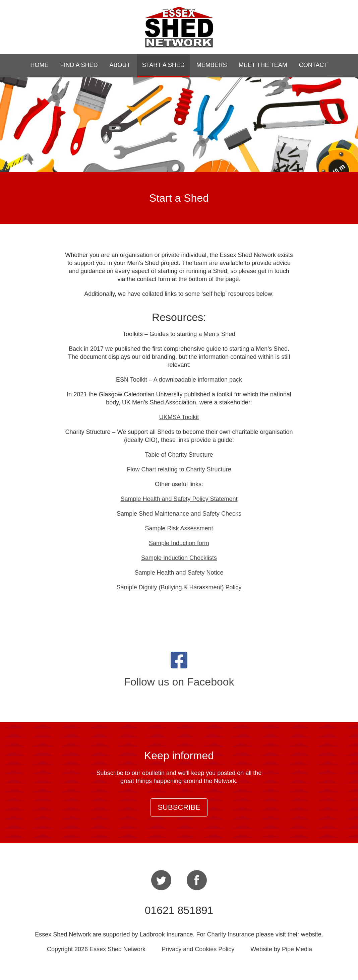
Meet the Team (263, 65)
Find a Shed (79, 65)
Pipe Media (297, 949)
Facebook (197, 880)
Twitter (161, 880)
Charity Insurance (231, 934)
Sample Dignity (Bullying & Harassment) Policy (179, 587)
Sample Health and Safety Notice (179, 573)
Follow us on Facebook (179, 682)
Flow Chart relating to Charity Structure (179, 469)
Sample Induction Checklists (179, 558)
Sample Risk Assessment (179, 528)
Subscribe (179, 807)
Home (40, 65)
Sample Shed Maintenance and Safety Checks (179, 514)
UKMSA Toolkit (179, 417)
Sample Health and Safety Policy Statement (179, 499)
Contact (313, 65)
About (120, 65)
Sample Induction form (179, 543)
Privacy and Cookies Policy (198, 949)
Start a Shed (163, 65)
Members (212, 65)
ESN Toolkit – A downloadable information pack (179, 380)
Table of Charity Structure (179, 455)
